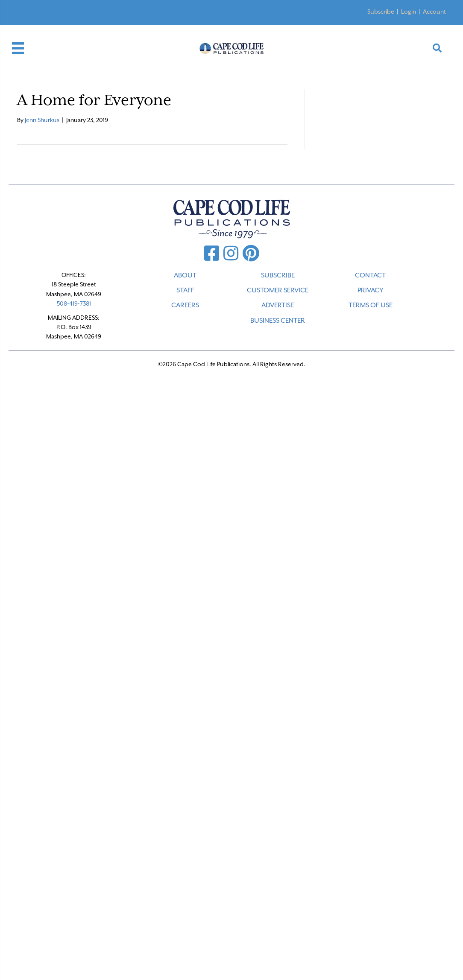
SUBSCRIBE (278, 275)
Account (434, 12)
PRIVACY (371, 290)
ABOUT (185, 275)
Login (409, 12)
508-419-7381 (74, 303)
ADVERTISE (278, 305)
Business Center (278, 321)
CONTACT (370, 275)
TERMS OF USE (371, 305)
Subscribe (381, 12)
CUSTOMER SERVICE (278, 290)
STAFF (185, 290)
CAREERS (185, 305)
